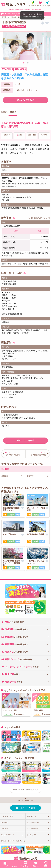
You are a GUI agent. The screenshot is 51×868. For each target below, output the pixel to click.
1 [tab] (24, 63)
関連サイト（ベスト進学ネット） (14, 841)
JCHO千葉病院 (9, 534)
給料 (20, 135)
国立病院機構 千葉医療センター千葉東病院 (11, 563)
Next (48, 46)
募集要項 (7, 135)
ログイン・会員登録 (28, 808)
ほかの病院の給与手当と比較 (40, 218)
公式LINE (33, 835)
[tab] (26, 622)
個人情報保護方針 (33, 823)
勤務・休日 (32, 135)
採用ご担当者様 (33, 829)
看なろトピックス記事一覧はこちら (26, 790)
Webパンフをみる (26, 100)
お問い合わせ (32, 816)
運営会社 (5, 829)
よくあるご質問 (7, 816)
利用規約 (5, 823)
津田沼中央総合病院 (36, 534)
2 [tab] (28, 63)
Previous (3, 46)
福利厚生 (44, 135)
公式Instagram (9, 835)
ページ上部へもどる (26, 800)
